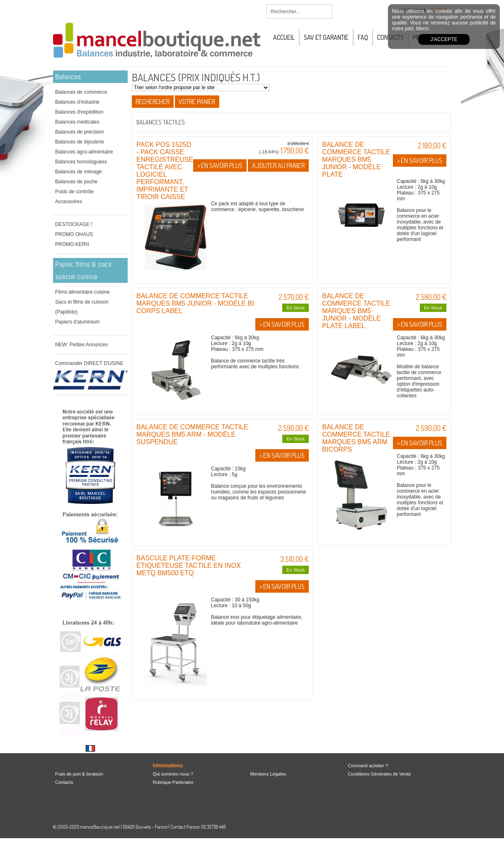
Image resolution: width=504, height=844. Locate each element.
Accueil (284, 37)
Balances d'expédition (79, 112)
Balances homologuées (81, 162)
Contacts (64, 782)
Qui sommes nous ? (173, 774)
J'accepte (444, 39)
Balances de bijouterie (80, 142)
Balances (68, 77)
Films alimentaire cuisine (82, 292)
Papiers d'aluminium (78, 322)
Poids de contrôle (74, 192)
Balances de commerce (81, 92)
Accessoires (69, 202)
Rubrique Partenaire (173, 782)
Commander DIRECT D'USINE (89, 363)
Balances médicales (77, 122)
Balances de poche (76, 182)
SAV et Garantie (326, 37)
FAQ (363, 37)
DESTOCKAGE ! (74, 224)
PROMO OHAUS (74, 234)
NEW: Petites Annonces (81, 345)
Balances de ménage (79, 172)
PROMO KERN (72, 244)
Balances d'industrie (77, 102)
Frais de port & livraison (79, 774)
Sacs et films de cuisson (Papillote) (82, 307)
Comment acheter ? (368, 766)
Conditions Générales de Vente (379, 774)
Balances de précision (79, 132)
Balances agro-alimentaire (84, 152)
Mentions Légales (268, 774)
